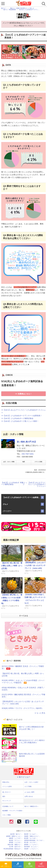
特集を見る (41, 865)
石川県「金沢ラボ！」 (16, 847)
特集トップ (24, 483)
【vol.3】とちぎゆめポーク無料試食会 (10, 483)
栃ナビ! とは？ (24, 777)
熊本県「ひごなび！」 (31, 834)
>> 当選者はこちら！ (23, 394)
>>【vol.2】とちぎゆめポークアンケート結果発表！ (22, 416)
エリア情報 (29, 865)
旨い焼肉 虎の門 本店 (26, 442)
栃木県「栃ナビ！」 (17, 834)
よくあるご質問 (29, 792)
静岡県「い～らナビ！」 (32, 845)
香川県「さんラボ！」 (31, 842)
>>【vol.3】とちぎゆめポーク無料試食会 (17, 418)
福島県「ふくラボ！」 (16, 838)
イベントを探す (18, 865)
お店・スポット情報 (9, 462)
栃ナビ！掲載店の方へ (31, 806)
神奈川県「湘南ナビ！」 (15, 845)
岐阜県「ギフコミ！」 (16, 840)
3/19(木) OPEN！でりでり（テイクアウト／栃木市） (23, 708)
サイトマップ (7, 801)
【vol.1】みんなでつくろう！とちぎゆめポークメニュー (37, 484)
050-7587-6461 (28, 454)
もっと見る (40, 713)
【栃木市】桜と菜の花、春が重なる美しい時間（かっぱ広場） (12, 566)
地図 (24, 462)
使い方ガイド (7, 792)
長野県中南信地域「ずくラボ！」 (35, 840)
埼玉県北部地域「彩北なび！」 (13, 849)
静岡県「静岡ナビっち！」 (15, 836)
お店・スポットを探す (6, 865)
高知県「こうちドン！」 (32, 849)
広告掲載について (8, 806)
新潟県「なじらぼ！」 (31, 838)
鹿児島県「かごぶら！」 (32, 847)
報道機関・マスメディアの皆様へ (13, 811)
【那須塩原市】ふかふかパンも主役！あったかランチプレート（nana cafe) (35, 565)
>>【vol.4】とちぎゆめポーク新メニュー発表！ (20, 421)
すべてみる (24, 616)
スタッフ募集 (7, 815)
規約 (4, 796)
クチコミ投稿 (38, 462)
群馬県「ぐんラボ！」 (16, 842)
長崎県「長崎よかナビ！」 (32, 836)
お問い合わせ (29, 796)
